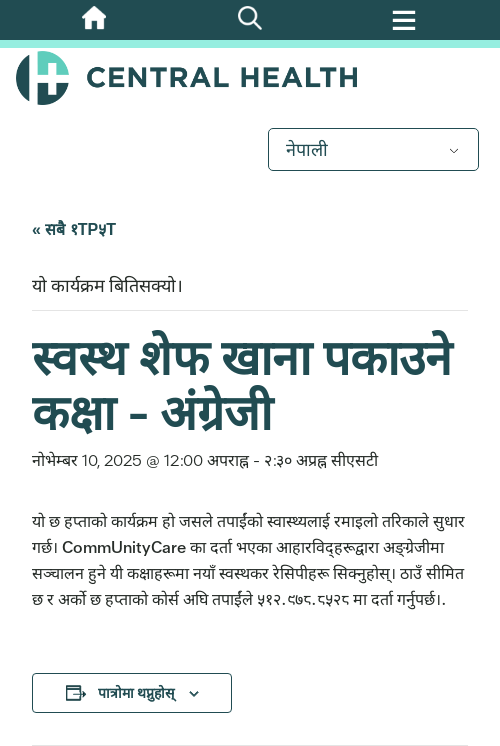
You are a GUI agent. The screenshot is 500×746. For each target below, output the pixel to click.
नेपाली (307, 149)
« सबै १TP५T (74, 229)
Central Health (250, 78)
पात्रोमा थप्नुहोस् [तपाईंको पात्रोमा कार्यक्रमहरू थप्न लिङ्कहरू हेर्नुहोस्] (136, 693)
